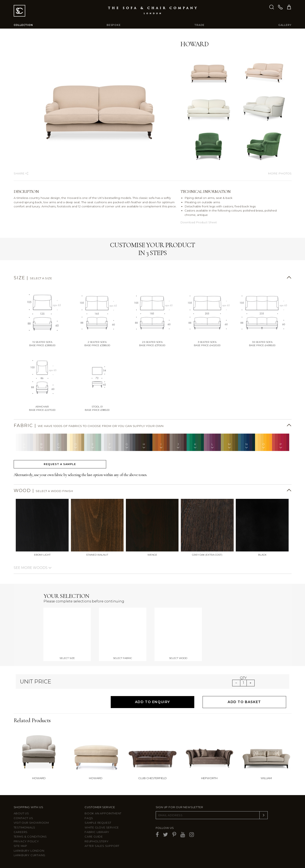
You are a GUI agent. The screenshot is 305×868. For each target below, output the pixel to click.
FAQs (89, 818)
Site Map (20, 846)
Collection (23, 25)
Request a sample (60, 464)
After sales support (102, 846)
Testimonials (25, 828)
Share (21, 173)
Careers (21, 832)
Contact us (23, 818)
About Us (21, 813)
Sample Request (98, 823)
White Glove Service (102, 828)
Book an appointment (103, 813)
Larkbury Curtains (30, 855)
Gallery (285, 25)
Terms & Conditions (30, 837)
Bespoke (114, 25)
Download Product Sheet (199, 222)
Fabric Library (97, 832)
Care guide (94, 837)
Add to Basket (244, 702)
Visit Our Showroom (31, 823)
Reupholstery (97, 841)
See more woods (33, 568)
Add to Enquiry (152, 702)
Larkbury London (29, 851)
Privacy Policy (26, 841)
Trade (199, 25)
